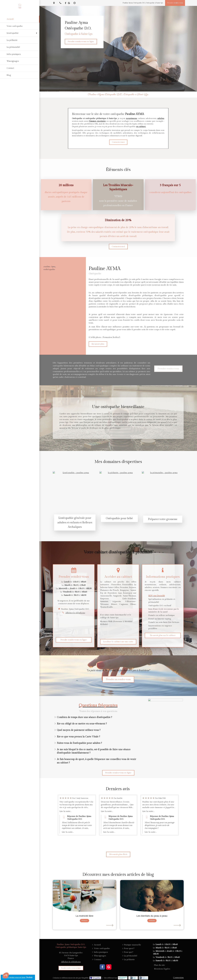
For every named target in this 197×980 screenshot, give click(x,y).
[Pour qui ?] (128, 952)
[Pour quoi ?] (129, 948)
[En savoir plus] (98, 344)
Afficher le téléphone (75, 613)
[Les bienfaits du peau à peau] (152, 896)
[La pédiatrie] (20, 40)
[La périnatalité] (20, 47)
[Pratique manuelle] (132, 945)
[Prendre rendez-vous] (175, 3)
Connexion (178, 978)
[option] (77, 815)
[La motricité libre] (84, 896)
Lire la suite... (66, 811)
